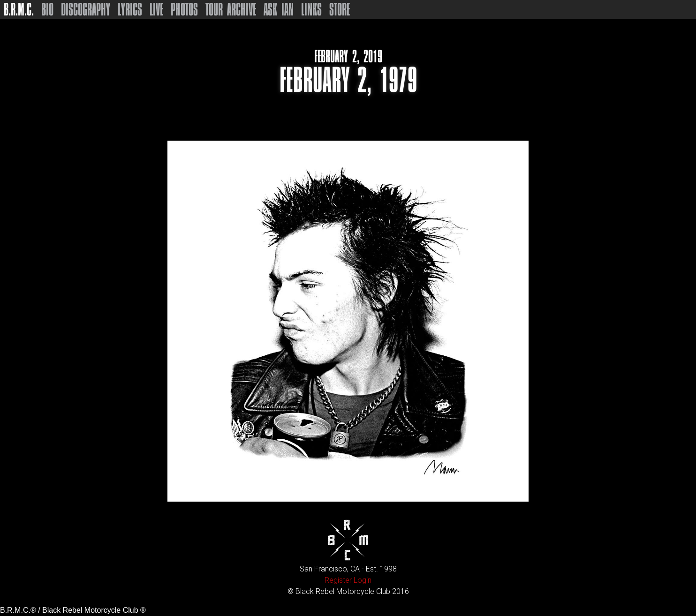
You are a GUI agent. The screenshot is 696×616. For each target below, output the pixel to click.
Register (338, 580)
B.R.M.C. (19, 9)
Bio (47, 9)
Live (156, 9)
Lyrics (130, 9)
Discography (86, 9)
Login (363, 580)
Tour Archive (231, 9)
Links (311, 9)
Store (340, 9)
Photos (184, 9)
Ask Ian (279, 9)
